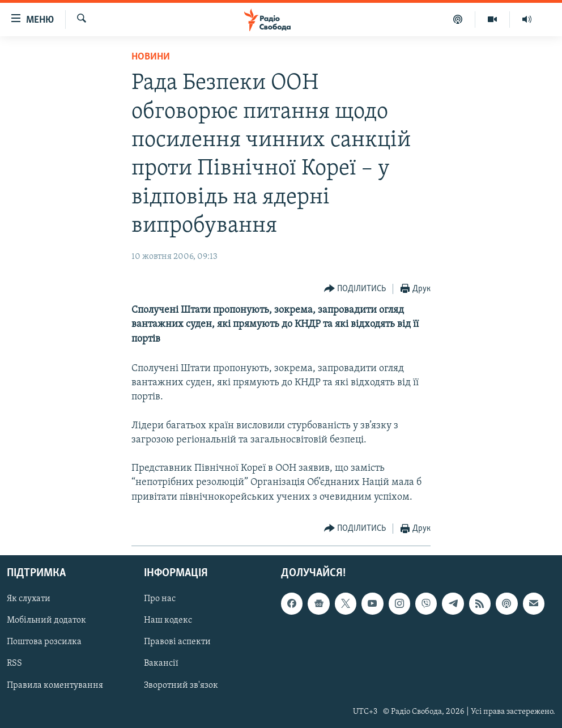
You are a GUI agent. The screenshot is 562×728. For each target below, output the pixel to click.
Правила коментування (55, 685)
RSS (14, 663)
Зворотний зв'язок (181, 685)
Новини (151, 57)
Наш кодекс (168, 620)
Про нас (160, 599)
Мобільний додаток (46, 620)
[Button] (355, 289)
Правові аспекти (177, 642)
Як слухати (29, 599)
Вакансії (161, 663)
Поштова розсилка (44, 642)
